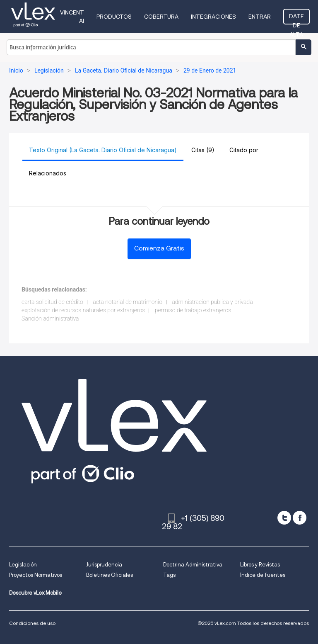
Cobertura (161, 17)
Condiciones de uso (32, 623)
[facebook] (300, 518)
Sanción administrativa (50, 318)
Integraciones (213, 17)
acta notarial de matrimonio (128, 302)
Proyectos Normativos (36, 575)
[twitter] (284, 518)
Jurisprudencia (104, 565)
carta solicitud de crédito (52, 302)
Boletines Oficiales (110, 575)
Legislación (23, 565)
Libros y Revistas (260, 565)
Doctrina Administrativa (193, 565)
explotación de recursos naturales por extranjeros (83, 310)
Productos (114, 17)
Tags (169, 575)
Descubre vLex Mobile (35, 593)
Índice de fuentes (263, 575)
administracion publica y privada (212, 302)
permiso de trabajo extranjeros (193, 310)
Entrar (260, 17)
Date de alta (296, 19)
